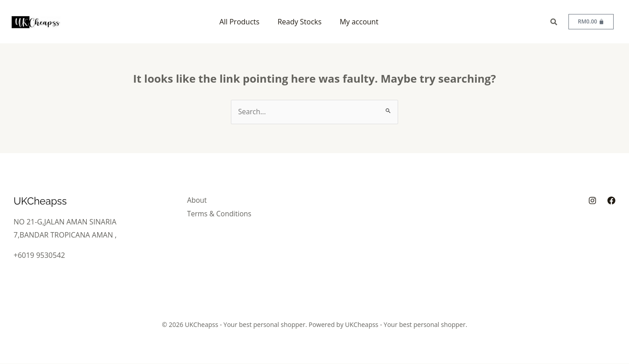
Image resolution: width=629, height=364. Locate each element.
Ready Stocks (300, 22)
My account (359, 22)
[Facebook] (611, 201)
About (200, 201)
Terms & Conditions (223, 213)
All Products (239, 22)
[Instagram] (592, 201)
